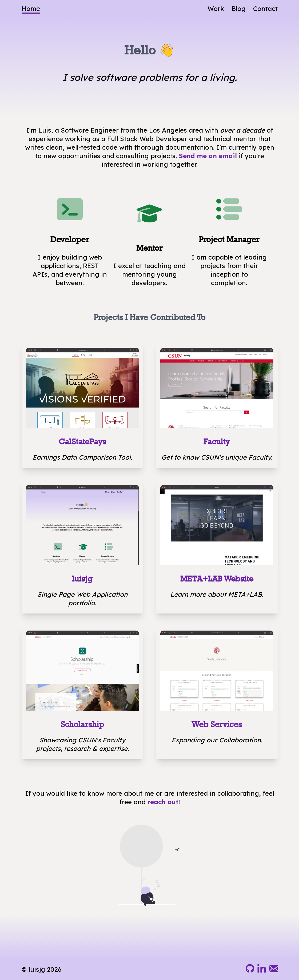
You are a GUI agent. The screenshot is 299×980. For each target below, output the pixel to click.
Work (216, 9)
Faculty (217, 442)
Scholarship (82, 724)
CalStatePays (82, 442)
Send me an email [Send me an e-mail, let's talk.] (208, 156)
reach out (163, 802)
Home (31, 9)
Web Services (217, 724)
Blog (239, 9)
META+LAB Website (217, 579)
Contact (265, 9)
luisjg (82, 579)
